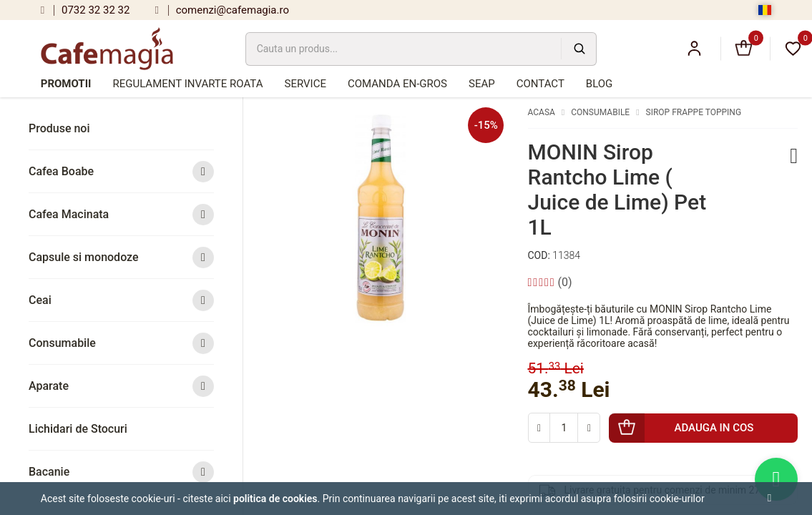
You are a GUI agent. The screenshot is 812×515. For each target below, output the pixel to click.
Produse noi (59, 128)
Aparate (121, 386)
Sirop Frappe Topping (694, 112)
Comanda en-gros (397, 84)
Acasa (542, 112)
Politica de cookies (275, 499)
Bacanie (121, 472)
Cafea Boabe (121, 171)
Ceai (121, 300)
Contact (540, 84)
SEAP (482, 84)
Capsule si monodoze (121, 257)
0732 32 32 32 (85, 10)
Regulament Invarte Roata (187, 84)
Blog (600, 84)
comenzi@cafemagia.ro (222, 10)
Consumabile (121, 343)
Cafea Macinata (121, 214)
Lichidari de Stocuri (78, 429)
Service (305, 84)
